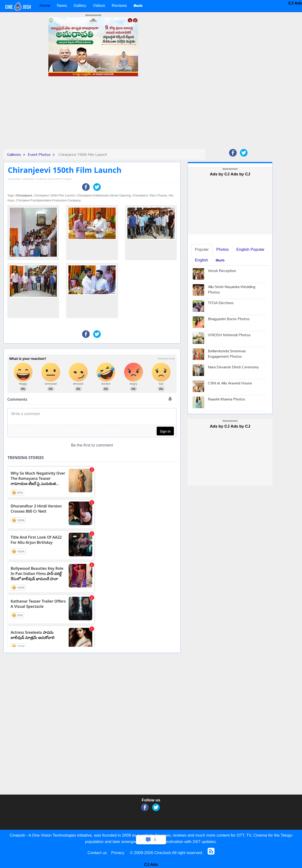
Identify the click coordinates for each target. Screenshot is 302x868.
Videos (99, 6)
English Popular (250, 249)
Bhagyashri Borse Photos (229, 319)
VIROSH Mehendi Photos (229, 335)
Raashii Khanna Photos (226, 400)
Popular (202, 249)
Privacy (118, 853)
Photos (223, 249)
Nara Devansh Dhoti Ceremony (233, 368)
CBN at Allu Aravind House (230, 384)
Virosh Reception (222, 271)
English (201, 260)
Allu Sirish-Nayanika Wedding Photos (232, 290)
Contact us (97, 853)
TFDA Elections (221, 303)
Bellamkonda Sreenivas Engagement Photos (227, 354)
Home (45, 6)
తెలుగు (220, 260)
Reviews (119, 6)
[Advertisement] (93, 116)
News (62, 6)
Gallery (80, 6)
